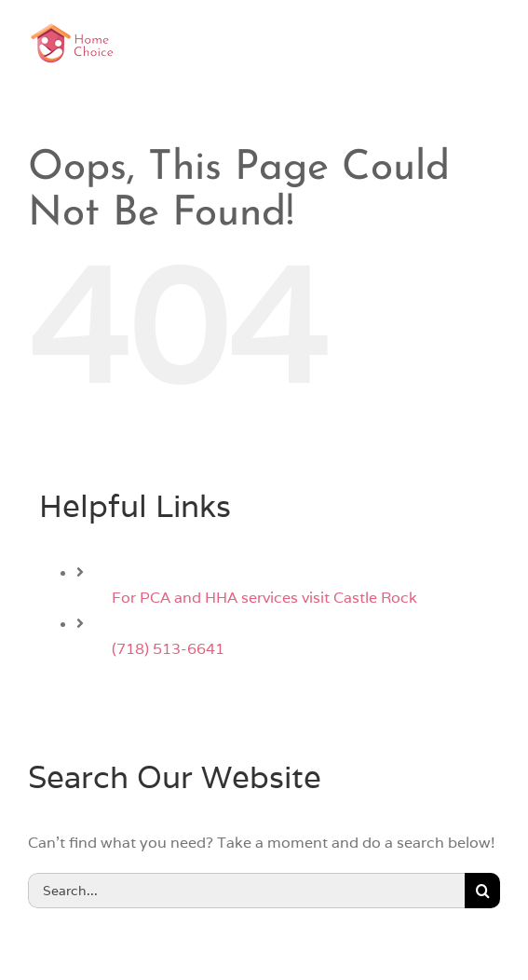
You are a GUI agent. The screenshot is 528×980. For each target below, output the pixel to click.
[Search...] (246, 891)
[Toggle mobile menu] (490, 41)
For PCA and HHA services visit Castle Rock (264, 598)
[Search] (482, 891)
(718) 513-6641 (168, 649)
